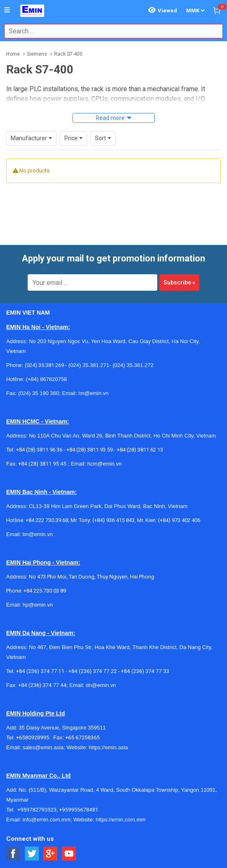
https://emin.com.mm (121, 820)
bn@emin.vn (38, 534)
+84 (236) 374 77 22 (93, 671)
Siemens (37, 54)
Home (13, 54)
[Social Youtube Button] (69, 854)
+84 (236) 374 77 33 (145, 671)
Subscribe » (179, 282)
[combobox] (109, 31)
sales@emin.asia (43, 747)
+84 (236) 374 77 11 (40, 671)
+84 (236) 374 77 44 (42, 685)
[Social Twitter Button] (32, 854)
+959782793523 (37, 810)
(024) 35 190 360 (39, 393)
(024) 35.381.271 (89, 365)
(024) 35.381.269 (44, 365)
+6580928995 (35, 737)
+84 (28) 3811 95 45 (42, 464)
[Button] (7, 10)
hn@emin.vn (93, 393)
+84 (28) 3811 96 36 (39, 450)
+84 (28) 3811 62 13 (140, 450)
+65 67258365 (83, 737)
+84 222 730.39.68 (47, 520)
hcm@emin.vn (104, 464)
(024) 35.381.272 (132, 365)
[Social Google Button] (51, 854)
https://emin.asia (108, 747)
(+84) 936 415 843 (113, 520)
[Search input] (109, 31)
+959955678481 (79, 810)
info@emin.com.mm (47, 820)
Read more (110, 118)
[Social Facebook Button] (13, 854)
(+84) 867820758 (46, 379)
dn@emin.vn (101, 685)
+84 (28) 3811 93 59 (90, 450)
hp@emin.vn (38, 605)
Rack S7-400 (68, 54)
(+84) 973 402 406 (179, 520)
